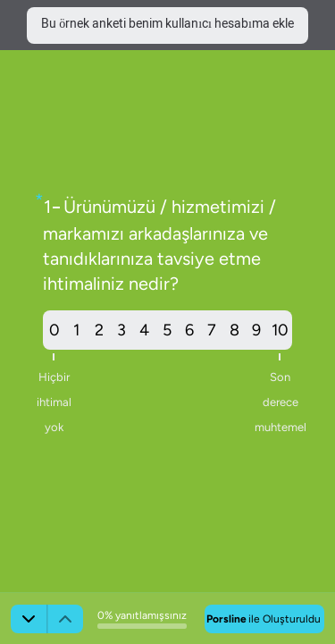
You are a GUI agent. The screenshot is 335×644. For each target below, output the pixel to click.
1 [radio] (76, 330)
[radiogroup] (167, 330)
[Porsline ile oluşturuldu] (264, 619)
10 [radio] (280, 335)
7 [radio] (212, 330)
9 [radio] (256, 330)
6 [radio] (189, 330)
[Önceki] (65, 619)
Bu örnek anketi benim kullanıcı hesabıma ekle (167, 25)
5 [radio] (167, 330)
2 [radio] (99, 330)
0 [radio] (54, 335)
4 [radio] (144, 330)
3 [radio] (121, 330)
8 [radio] (234, 330)
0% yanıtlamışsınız (142, 615)
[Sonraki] (29, 619)
